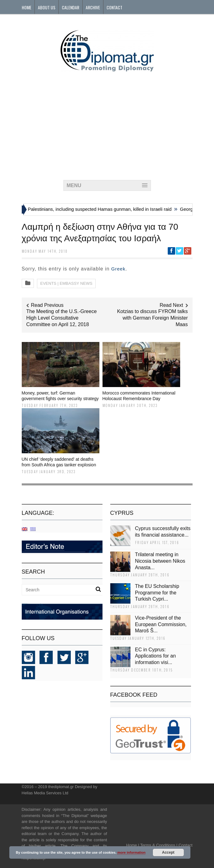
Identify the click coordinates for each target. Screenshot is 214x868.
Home (27, 7)
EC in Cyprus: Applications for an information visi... (156, 656)
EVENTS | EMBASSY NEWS (66, 283)
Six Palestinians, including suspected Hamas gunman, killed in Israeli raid (98, 209)
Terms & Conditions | (159, 845)
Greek (118, 269)
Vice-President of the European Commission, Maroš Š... (161, 624)
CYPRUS (122, 513)
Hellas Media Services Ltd (45, 793)
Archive (93, 7)
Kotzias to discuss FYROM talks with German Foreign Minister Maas (153, 318)
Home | (133, 845)
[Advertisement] (107, 124)
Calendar (71, 7)
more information (131, 852)
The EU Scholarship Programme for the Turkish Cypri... (157, 593)
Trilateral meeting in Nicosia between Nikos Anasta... (160, 561)
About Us (47, 7)
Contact (114, 7)
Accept (168, 852)
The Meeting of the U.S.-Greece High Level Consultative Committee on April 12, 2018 (62, 318)
